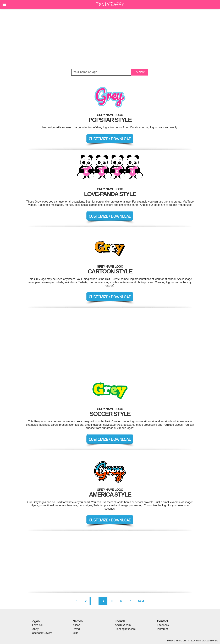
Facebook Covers (41, 633)
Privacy (170, 641)
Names (78, 621)
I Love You (37, 625)
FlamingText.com (125, 629)
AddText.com (123, 625)
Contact (162, 621)
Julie (76, 633)
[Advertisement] (110, 39)
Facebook (163, 625)
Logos (35, 621)
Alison (76, 625)
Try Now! (139, 72)
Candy (35, 629)
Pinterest (162, 629)
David (76, 629)
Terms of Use (181, 641)
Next (141, 601)
